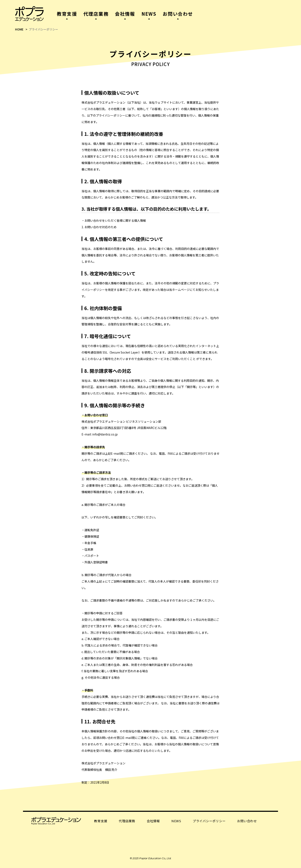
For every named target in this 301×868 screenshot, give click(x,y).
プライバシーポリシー (209, 821)
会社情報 (153, 821)
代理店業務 (127, 821)
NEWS (176, 821)
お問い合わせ (247, 821)
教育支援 (101, 821)
